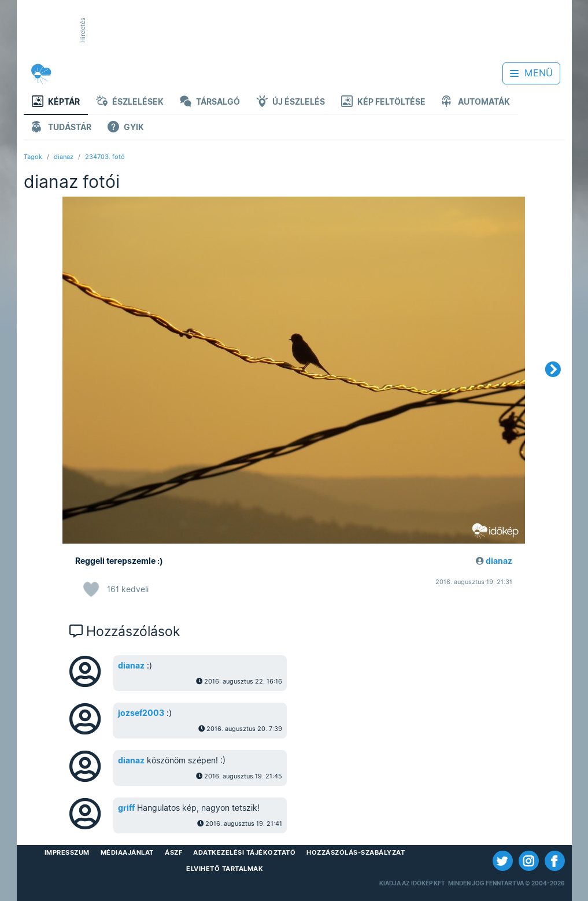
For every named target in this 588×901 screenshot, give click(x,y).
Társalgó (210, 103)
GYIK (126, 128)
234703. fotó (105, 157)
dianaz (64, 157)
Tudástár (62, 128)
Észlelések (130, 103)
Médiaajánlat (127, 852)
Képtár (56, 103)
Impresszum (67, 852)
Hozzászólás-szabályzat (356, 852)
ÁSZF (173, 852)
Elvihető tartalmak (225, 869)
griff (126, 808)
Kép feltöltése (383, 103)
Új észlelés (291, 103)
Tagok (33, 157)
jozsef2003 (141, 713)
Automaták (476, 103)
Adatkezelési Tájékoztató (244, 852)
